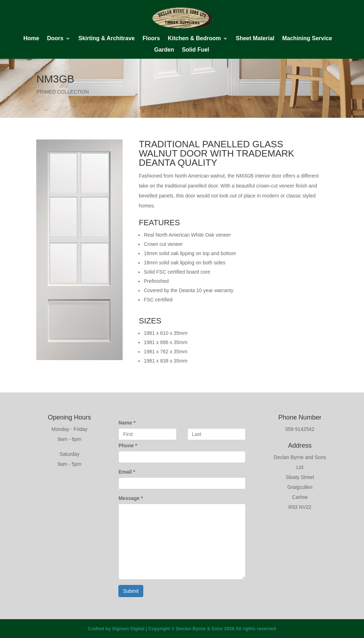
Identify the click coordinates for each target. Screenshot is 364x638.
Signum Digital (128, 629)
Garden (164, 50)
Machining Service (307, 39)
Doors (55, 39)
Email (127, 472)
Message (131, 498)
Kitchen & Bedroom (194, 39)
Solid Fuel (196, 50)
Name (127, 423)
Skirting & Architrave (106, 39)
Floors (151, 39)
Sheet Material (255, 39)
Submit (131, 591)
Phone (128, 445)
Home (31, 39)
